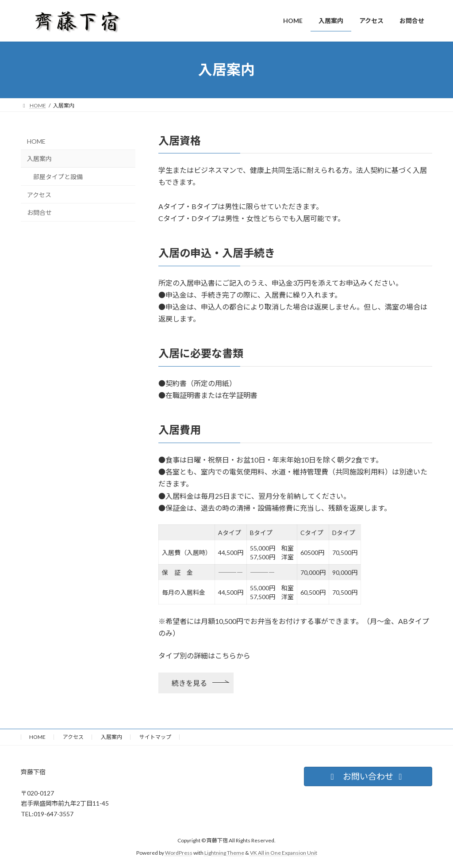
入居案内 (39, 159)
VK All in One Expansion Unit (284, 853)
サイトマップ (155, 737)
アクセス (39, 194)
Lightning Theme (224, 853)
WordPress (179, 853)
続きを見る (189, 683)
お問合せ (39, 212)
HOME (36, 141)
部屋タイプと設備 (58, 177)
